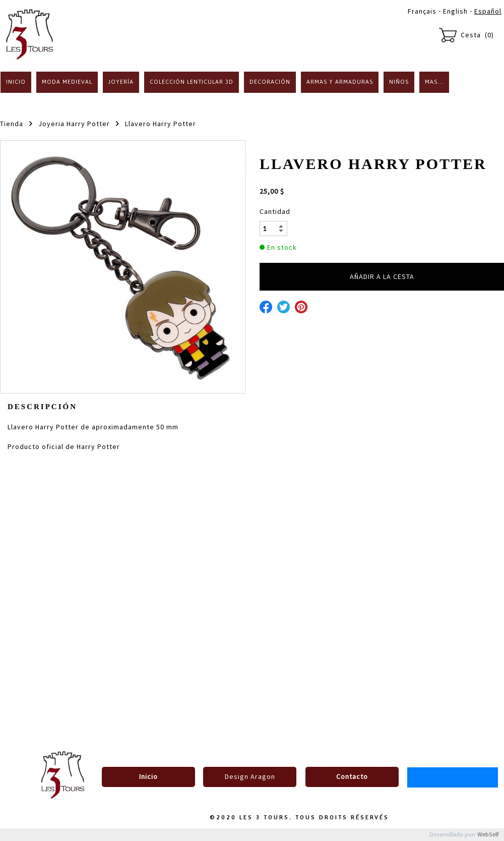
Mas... (434, 82)
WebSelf (488, 835)
